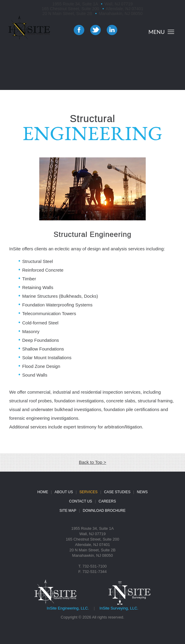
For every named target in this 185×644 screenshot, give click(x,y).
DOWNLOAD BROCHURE (104, 511)
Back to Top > (92, 462)
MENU (157, 32)
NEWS (142, 492)
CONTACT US (81, 501)
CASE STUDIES (117, 492)
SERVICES (88, 492)
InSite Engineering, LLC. (68, 608)
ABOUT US (64, 492)
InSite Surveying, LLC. (119, 608)
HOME (43, 492)
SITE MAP (68, 511)
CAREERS (107, 501)
